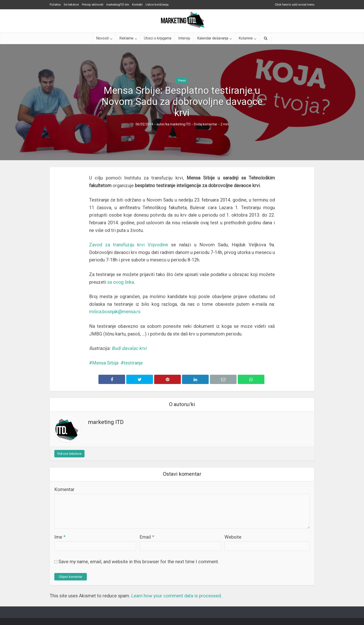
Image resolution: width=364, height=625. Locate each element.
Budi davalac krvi (129, 348)
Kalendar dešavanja (213, 38)
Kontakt (137, 5)
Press (182, 80)
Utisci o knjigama (158, 38)
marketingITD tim (118, 5)
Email (147, 537)
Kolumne (246, 38)
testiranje (133, 363)
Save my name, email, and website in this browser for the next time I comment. (139, 562)
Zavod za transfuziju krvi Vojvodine (129, 245)
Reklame (126, 38)
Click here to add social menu (295, 5)
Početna (55, 5)
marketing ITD (180, 124)
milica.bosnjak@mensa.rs (115, 312)
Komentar (64, 489)
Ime (60, 537)
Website (233, 537)
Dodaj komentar (206, 124)
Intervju (184, 38)
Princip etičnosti (93, 5)
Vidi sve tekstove (69, 454)
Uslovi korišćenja (157, 5)
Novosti (102, 38)
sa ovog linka (121, 282)
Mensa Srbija (105, 363)
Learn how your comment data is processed (176, 596)
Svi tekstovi (71, 5)
